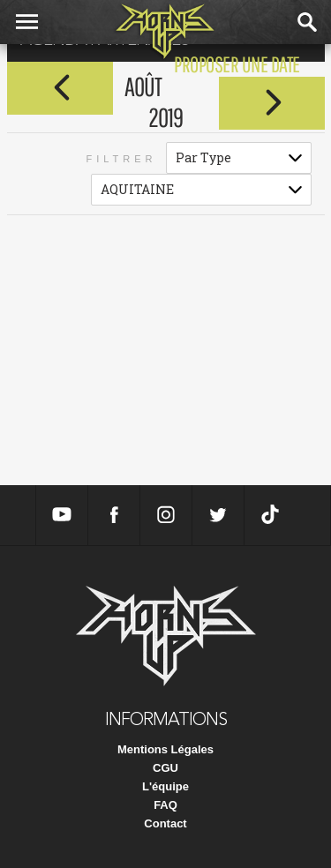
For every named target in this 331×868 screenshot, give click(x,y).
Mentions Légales (165, 749)
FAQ (165, 805)
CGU (165, 768)
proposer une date (237, 64)
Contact (165, 823)
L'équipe (165, 786)
